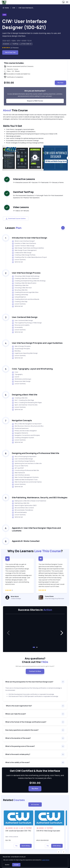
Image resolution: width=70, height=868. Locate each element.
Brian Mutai (15, 596)
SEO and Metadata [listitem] (19, 512)
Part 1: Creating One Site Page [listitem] (23, 400)
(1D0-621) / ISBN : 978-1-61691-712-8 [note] (17, 41)
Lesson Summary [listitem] (19, 260)
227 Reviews (14, 48)
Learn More (46, 860)
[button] (62, 633)
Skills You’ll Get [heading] (13, 126)
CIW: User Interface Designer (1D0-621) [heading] (24, 24)
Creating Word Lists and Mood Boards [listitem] (26, 299)
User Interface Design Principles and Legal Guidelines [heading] (37, 343)
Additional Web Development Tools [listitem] (25, 480)
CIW (14, 8)
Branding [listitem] (16, 351)
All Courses (35, 804)
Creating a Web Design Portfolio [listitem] (24, 255)
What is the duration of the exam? (18, 738)
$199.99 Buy (57, 846)
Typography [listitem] (17, 375)
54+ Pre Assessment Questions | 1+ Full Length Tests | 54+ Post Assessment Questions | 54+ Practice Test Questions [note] (38, 197)
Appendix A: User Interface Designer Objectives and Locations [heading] (36, 529)
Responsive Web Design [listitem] (21, 381)
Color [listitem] (15, 372)
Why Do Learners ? (35, 551)
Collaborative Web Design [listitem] (22, 253)
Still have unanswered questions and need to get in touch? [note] (35, 666)
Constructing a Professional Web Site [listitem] (25, 470)
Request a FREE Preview (35, 101)
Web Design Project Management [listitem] (24, 250)
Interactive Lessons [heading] (24, 179)
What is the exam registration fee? (19, 706)
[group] (35, 158)
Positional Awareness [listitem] (20, 428)
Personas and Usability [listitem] (21, 325)
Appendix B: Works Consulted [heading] (26, 541)
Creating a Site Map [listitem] (20, 302)
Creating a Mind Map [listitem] (20, 295)
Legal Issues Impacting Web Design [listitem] (25, 353)
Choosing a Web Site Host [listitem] (22, 288)
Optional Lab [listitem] (17, 262)
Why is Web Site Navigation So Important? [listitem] (27, 424)
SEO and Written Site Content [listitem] (23, 508)
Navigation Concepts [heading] (22, 420)
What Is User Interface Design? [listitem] (23, 241)
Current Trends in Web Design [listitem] (23, 246)
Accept (16, 865)
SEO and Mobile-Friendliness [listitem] (23, 510)
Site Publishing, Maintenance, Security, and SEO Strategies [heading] (40, 497)
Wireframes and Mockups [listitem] (22, 379)
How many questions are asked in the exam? (22, 730)
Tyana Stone (49, 596)
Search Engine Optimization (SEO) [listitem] (24, 506)
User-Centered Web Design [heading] (25, 317)
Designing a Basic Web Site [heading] (25, 395)
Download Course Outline (16, 218)
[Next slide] (64, 852)
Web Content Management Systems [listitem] (25, 477)
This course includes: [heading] (14, 63)
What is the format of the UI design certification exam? (26, 722)
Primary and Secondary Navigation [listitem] (24, 431)
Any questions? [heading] (35, 660)
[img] (18, 818)
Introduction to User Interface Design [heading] (29, 238)
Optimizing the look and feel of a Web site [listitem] (27, 464)
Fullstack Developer (16, 599)
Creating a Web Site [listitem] (20, 398)
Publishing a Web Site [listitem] (20, 285)
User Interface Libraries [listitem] (21, 475)
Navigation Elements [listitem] (20, 433)
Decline (7, 865)
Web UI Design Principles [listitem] (21, 346)
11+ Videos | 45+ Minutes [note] (21, 211)
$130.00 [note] (35, 783)
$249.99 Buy (26, 846)
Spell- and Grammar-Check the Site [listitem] (25, 405)
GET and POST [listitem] (18, 468)
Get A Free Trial (10, 52)
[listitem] (24, 8)
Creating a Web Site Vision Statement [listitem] (26, 279)
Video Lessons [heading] (21, 207)
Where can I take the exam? (16, 714)
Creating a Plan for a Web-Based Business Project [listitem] (29, 257)
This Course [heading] (15, 110)
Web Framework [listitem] (18, 473)
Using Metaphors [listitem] (19, 297)
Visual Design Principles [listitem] (21, 349)
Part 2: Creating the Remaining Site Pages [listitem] (27, 403)
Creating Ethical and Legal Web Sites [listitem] (25, 292)
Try (16, 846)
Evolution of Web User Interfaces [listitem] (24, 243)
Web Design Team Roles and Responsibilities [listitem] (28, 248)
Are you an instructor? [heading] (35, 91)
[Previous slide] (59, 852)
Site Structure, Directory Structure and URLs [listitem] (28, 426)
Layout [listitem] (16, 377)
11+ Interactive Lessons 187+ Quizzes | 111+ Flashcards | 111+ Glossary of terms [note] (38, 182)
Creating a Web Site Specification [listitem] (24, 283)
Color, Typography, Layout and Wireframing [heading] (32, 369)
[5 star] (52, 591)
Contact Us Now (35, 671)
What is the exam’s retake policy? (18, 754)
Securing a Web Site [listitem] (20, 290)
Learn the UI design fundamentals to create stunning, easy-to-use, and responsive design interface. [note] (31, 35)
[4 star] (18, 591)
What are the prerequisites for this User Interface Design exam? (30, 682)
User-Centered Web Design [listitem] (22, 321)
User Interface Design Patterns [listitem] (23, 461)
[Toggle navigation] (67, 2)
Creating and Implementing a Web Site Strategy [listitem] (29, 281)
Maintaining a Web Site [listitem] (21, 503)
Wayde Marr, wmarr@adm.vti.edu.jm (14, 857)
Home (6, 8)
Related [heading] (14, 800)
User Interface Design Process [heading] (26, 273)
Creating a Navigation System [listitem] (23, 438)
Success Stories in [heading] (35, 610)
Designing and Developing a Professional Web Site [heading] (36, 453)
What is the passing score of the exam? (20, 746)
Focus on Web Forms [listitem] (20, 466)
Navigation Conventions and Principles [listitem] (26, 435)
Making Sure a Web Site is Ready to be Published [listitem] (29, 501)
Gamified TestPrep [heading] (23, 192)
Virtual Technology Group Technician (54, 599)
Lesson (13, 228)
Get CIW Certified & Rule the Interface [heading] (35, 771)
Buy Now (60, 83)
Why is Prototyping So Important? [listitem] (24, 457)
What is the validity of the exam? (18, 762)
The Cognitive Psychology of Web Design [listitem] (27, 323)
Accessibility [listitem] (17, 327)
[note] (6, 44)
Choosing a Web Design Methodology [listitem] (26, 276)
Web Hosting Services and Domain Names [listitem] (27, 482)
